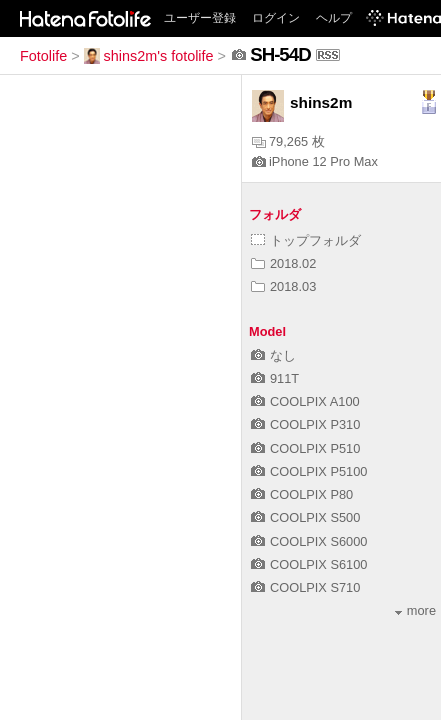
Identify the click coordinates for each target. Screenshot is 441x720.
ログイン (276, 18)
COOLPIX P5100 (309, 471)
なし (273, 355)
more (415, 610)
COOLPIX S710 (305, 587)
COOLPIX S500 (305, 517)
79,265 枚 (288, 141)
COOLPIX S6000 (309, 541)
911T (275, 378)
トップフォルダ (306, 240)
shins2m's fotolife (149, 56)
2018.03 (283, 286)
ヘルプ (334, 18)
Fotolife (43, 56)
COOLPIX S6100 (309, 564)
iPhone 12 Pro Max (315, 161)
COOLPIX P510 (305, 448)
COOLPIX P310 (305, 424)
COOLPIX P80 (302, 494)
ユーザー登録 (200, 18)
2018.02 (283, 263)
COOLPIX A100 (305, 401)
